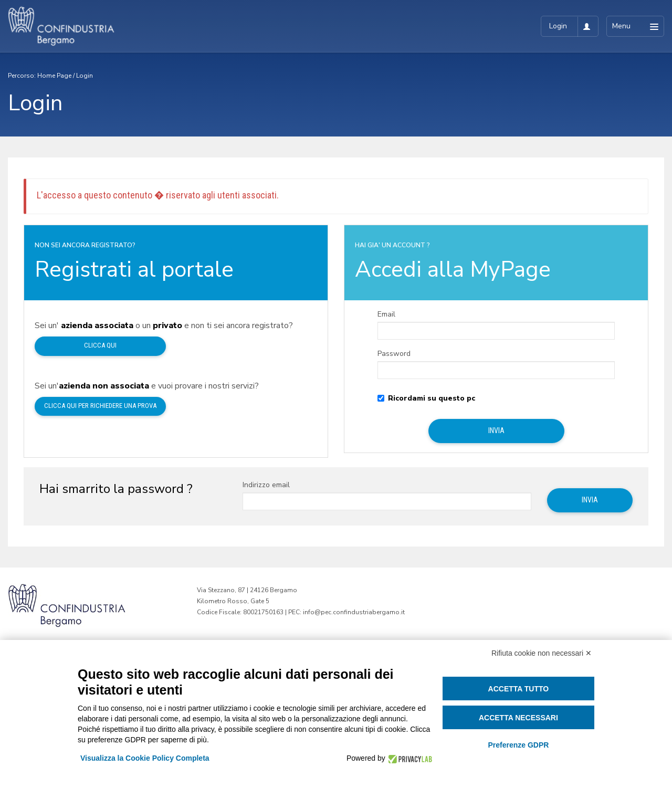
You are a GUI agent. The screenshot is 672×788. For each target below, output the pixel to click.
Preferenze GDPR (518, 745)
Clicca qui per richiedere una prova (100, 406)
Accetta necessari (518, 718)
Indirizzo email (266, 485)
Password (394, 354)
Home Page (54, 76)
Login (85, 76)
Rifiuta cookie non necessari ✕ (542, 653)
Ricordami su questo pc (426, 398)
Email (386, 314)
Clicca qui (100, 345)
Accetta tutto (519, 689)
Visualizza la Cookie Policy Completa (145, 758)
